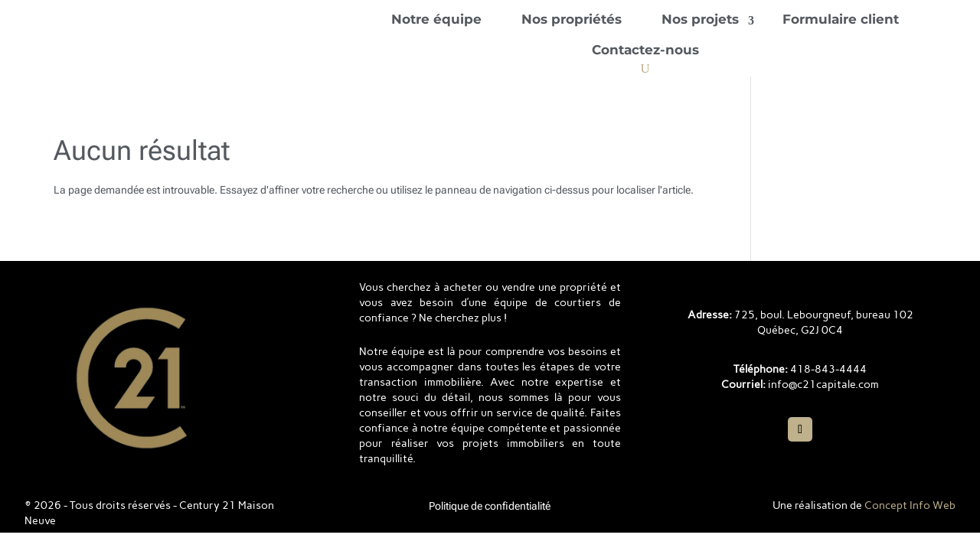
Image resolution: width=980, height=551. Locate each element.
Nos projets (700, 19)
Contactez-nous (645, 50)
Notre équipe (436, 19)
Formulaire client (841, 19)
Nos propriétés (572, 19)
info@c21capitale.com (823, 385)
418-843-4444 (828, 369)
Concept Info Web (910, 505)
